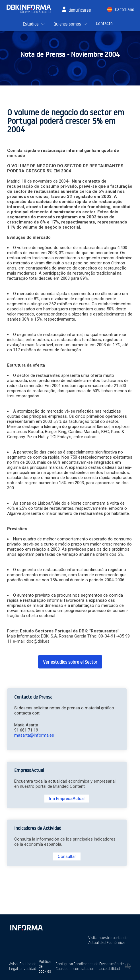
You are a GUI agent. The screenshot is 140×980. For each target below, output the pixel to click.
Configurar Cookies (64, 966)
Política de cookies (45, 966)
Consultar (67, 856)
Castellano (125, 10)
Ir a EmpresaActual (67, 799)
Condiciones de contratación (86, 966)
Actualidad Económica (106, 942)
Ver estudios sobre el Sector (70, 662)
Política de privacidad (28, 966)
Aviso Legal (14, 966)
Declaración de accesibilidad (112, 966)
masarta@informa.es (34, 735)
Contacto (104, 23)
